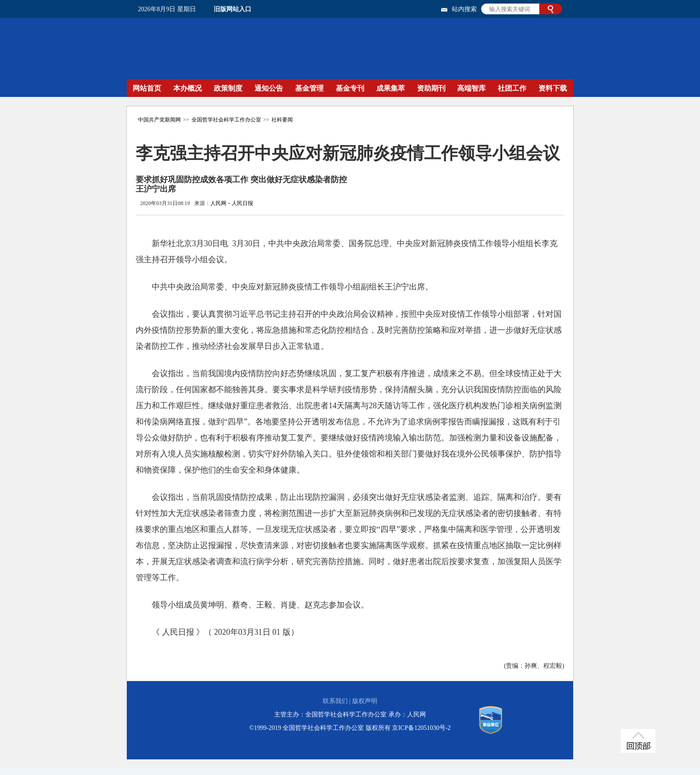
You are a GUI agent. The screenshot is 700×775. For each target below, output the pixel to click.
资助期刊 (431, 88)
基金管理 (309, 88)
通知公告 (269, 88)
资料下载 (553, 88)
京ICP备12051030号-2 (421, 728)
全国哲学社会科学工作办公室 (226, 120)
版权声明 (365, 701)
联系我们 (335, 701)
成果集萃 (391, 88)
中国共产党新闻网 (159, 120)
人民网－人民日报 (232, 203)
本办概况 (187, 88)
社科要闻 (282, 120)
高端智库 (471, 88)
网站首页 (147, 88)
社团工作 (512, 88)
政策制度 (228, 88)
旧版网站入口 (233, 9)
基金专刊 (350, 88)
